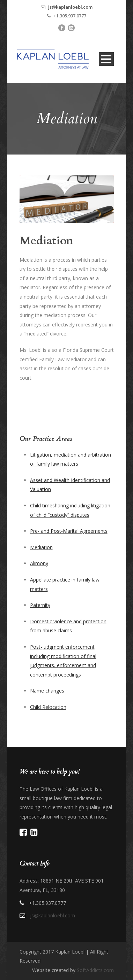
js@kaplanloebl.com (70, 7)
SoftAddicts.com (95, 970)
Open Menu (106, 59)
